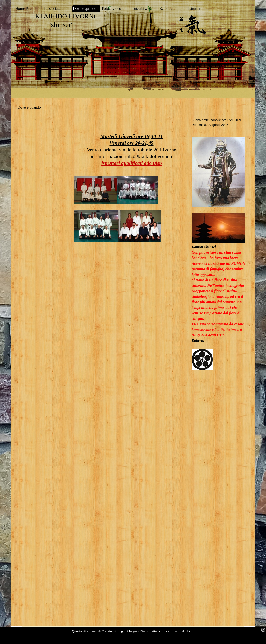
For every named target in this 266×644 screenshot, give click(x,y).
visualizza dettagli (139, 639)
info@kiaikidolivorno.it (149, 156)
